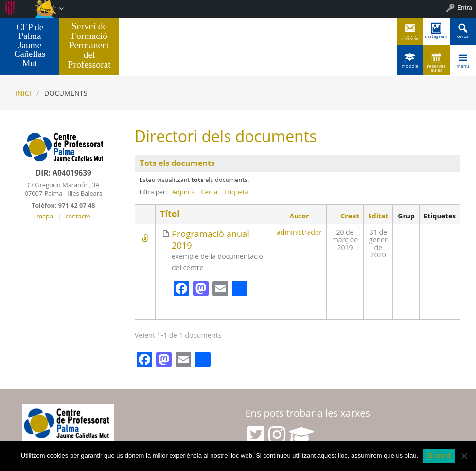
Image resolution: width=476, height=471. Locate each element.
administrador (299, 232)
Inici (23, 93)
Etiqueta (236, 192)
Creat (350, 216)
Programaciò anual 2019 (211, 240)
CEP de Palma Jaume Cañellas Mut (30, 45)
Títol (170, 214)
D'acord (439, 456)
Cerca (210, 192)
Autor (300, 216)
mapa (45, 216)
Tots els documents (177, 163)
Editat (378, 216)
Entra (465, 8)
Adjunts (183, 192)
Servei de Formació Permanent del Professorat (89, 45)
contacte (78, 216)
